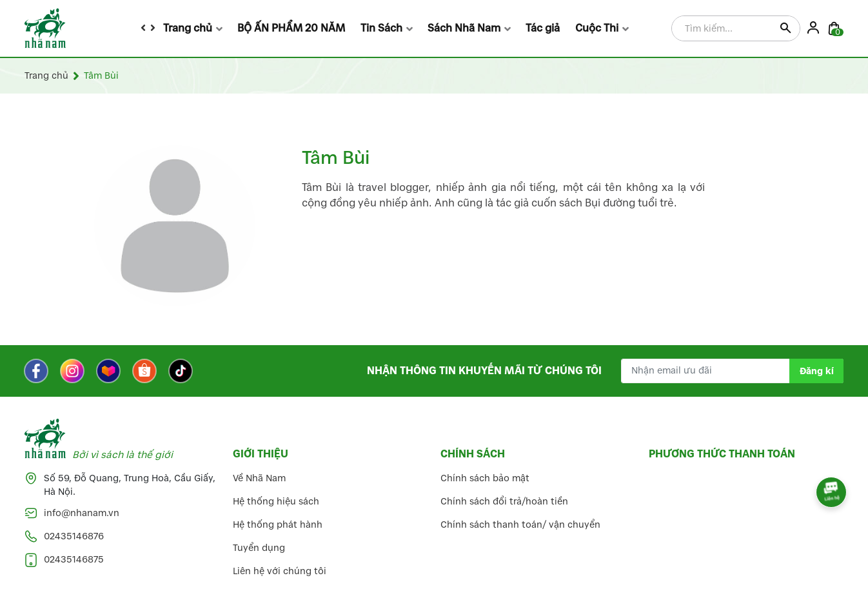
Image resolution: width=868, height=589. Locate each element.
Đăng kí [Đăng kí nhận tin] (817, 371)
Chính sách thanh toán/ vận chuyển (520, 525)
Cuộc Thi (597, 28)
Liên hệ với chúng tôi (280, 571)
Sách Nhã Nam (464, 28)
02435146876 (74, 536)
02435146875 (74, 560)
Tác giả (543, 28)
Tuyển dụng (259, 548)
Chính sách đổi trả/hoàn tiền (504, 502)
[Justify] (785, 29)
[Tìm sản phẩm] (736, 29)
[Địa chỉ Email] (732, 371)
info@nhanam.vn (82, 513)
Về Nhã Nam (259, 478)
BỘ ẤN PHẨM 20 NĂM (291, 28)
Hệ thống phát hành (278, 525)
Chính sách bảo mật (485, 478)
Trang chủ (188, 28)
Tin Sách (381, 28)
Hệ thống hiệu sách (276, 502)
